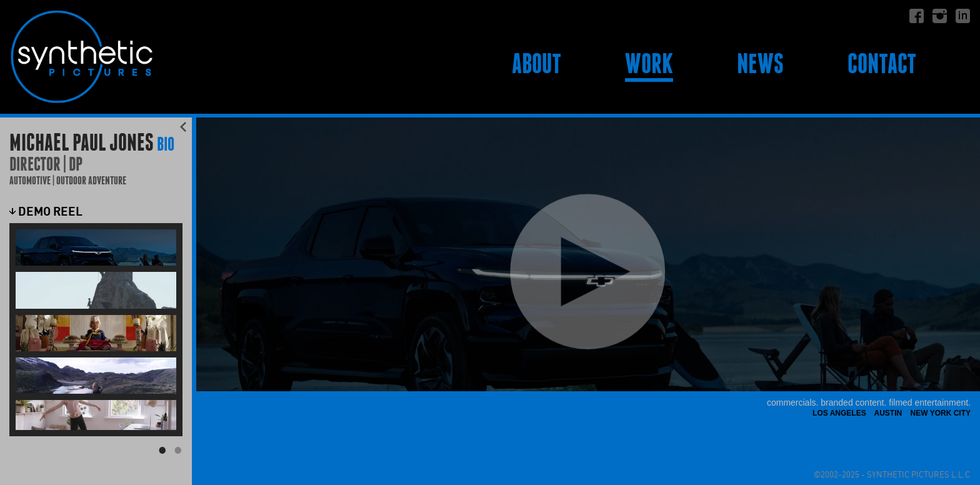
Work (649, 63)
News (760, 63)
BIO (166, 144)
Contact (882, 63)
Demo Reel (46, 212)
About (537, 63)
